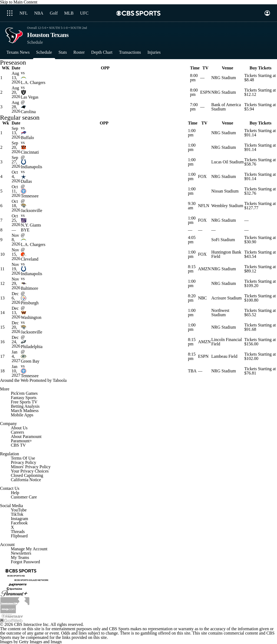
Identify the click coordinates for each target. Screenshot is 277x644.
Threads (18, 532)
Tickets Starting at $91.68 (260, 327)
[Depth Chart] (102, 52)
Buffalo (27, 138)
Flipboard (19, 536)
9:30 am (192, 206)
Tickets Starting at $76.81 (260, 371)
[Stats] (63, 52)
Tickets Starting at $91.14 (260, 133)
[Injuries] (154, 52)
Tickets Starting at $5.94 (260, 107)
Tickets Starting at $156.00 (260, 342)
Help (15, 493)
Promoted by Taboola (48, 380)
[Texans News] (18, 52)
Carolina (28, 112)
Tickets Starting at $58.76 (260, 162)
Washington (31, 317)
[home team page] (105, 78)
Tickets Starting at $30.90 (260, 240)
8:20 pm (192, 298)
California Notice (26, 480)
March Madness (25, 411)
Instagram (19, 519)
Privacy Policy (24, 462)
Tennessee (30, 196)
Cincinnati (30, 152)
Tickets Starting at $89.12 (260, 269)
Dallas (26, 181)
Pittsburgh (30, 303)
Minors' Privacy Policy (31, 467)
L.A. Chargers (33, 82)
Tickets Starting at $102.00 (260, 356)
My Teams (20, 557)
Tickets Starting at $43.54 (260, 254)
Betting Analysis (25, 406)
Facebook (19, 523)
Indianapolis (32, 167)
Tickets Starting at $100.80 (260, 298)
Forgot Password (25, 562)
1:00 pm (192, 133)
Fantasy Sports (24, 398)
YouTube (19, 510)
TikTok (17, 514)
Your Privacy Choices (30, 471)
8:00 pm (194, 78)
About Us (19, 428)
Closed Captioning (27, 475)
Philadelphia (32, 347)
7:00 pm (194, 107)
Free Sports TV (24, 402)
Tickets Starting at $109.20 (260, 283)
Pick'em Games (24, 393)
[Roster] (79, 52)
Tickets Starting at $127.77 (260, 206)
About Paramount (26, 436)
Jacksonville (32, 210)
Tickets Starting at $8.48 (260, 78)
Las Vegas (30, 97)
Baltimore (29, 288)
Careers (17, 432)
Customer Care (24, 497)
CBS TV (18, 445)
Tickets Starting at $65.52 (260, 313)
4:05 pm (192, 240)
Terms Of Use (23, 458)
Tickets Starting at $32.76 (260, 191)
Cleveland (30, 259)
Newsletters (21, 553)
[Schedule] (44, 52)
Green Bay (30, 361)
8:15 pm (192, 269)
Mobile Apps (22, 415)
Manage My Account (29, 549)
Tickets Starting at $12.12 (260, 92)
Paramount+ (21, 441)
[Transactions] (130, 52)
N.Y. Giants (31, 225)
